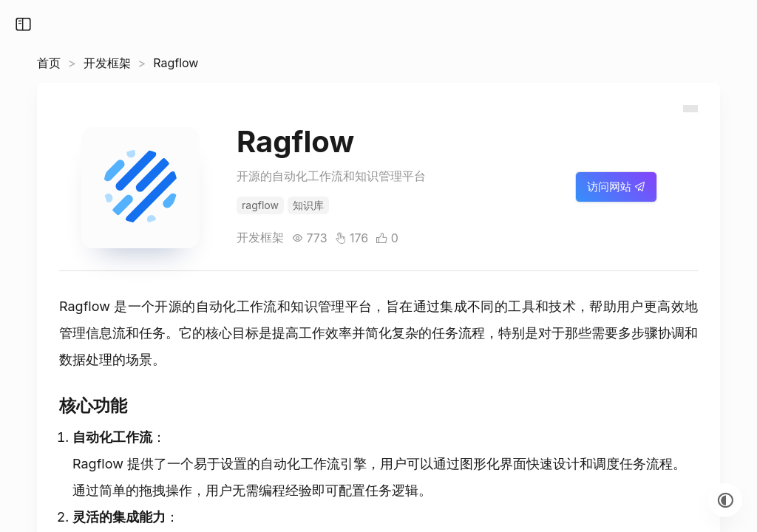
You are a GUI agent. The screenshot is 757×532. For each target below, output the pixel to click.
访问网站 (616, 187)
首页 (49, 63)
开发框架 (107, 63)
